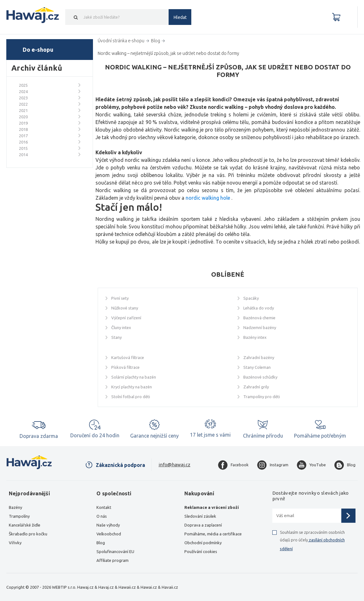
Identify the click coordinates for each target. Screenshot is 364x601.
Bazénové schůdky (260, 377)
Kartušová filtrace (128, 357)
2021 (23, 110)
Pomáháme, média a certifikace (213, 534)
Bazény (15, 507)
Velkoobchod (109, 534)
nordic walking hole (208, 198)
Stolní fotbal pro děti (131, 397)
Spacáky (251, 298)
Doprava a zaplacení (203, 525)
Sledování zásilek (200, 516)
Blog (101, 543)
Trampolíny (19, 516)
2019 (23, 123)
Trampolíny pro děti (262, 397)
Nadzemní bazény (260, 327)
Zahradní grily (256, 387)
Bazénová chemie (259, 318)
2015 (23, 148)
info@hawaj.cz (174, 465)
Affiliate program (113, 560)
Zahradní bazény (259, 357)
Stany (116, 337)
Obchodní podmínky (203, 543)
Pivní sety (120, 298)
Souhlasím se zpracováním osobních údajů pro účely (312, 540)
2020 (23, 117)
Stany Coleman (257, 367)
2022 (23, 104)
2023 (23, 98)
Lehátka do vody (259, 308)
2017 (23, 136)
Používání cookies (201, 551)
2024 (23, 91)
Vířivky (15, 543)
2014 (23, 155)
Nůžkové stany (125, 308)
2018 (23, 129)
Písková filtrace (125, 367)
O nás (102, 516)
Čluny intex (121, 327)
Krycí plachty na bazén (132, 387)
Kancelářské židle (25, 525)
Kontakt (104, 507)
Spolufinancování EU (115, 551)
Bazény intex (255, 337)
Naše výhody (108, 525)
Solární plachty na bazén (134, 377)
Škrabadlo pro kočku (28, 534)
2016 (23, 142)
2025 (23, 85)
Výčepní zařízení (126, 318)
